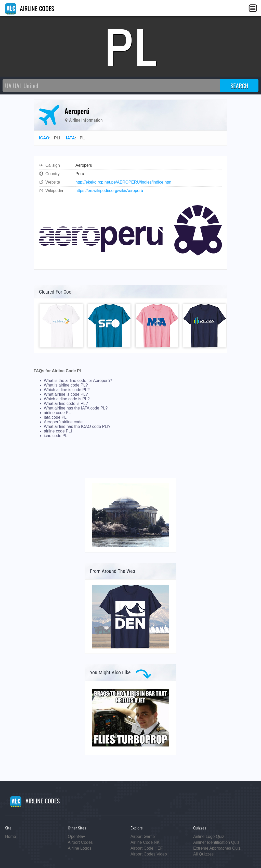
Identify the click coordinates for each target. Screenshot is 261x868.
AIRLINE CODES (30, 8)
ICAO (44, 138)
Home (11, 836)
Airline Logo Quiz (209, 836)
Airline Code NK (145, 842)
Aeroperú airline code (63, 422)
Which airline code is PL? (67, 399)
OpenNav (76, 836)
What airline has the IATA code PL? (76, 408)
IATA (70, 138)
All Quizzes (203, 854)
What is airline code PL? (66, 385)
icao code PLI (56, 436)
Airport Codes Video (149, 854)
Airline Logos (80, 848)
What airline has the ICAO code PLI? (77, 426)
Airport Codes (80, 842)
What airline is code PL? (66, 394)
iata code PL (55, 417)
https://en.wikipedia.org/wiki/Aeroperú (109, 191)
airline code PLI (58, 431)
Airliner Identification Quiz (216, 842)
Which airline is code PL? (67, 390)
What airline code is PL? (66, 403)
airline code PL (57, 413)
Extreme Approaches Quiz (217, 848)
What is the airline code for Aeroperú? (78, 381)
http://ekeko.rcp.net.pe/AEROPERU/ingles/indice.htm (123, 182)
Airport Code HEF (147, 848)
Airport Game (143, 836)
